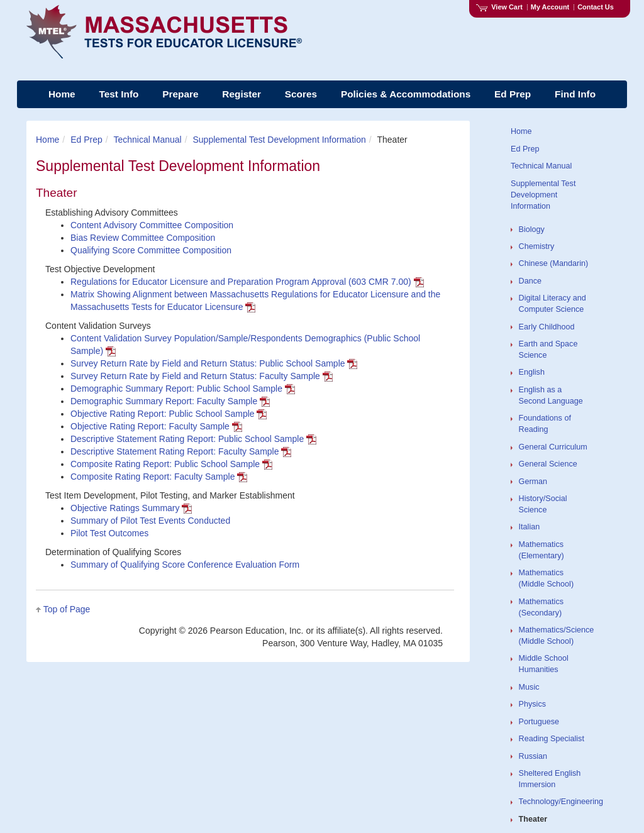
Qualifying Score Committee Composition (151, 250)
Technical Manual (148, 140)
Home (47, 140)
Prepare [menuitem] (180, 94)
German (533, 482)
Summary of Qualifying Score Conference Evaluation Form (185, 565)
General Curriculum (553, 447)
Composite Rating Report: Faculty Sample (159, 477)
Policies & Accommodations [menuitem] (406, 94)
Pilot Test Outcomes (109, 533)
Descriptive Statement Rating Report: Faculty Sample (181, 451)
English (532, 372)
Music (529, 687)
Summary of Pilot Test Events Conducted (150, 521)
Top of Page (67, 609)
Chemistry (537, 246)
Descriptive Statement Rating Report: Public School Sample (193, 439)
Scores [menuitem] (301, 94)
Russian (533, 756)
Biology (532, 229)
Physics (532, 704)
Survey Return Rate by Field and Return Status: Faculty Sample (202, 376)
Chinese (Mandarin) (554, 263)
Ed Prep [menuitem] (513, 94)
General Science (548, 464)
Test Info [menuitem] (119, 94)
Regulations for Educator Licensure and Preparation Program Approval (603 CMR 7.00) (247, 282)
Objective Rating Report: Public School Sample (169, 414)
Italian (530, 527)
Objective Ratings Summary (131, 508)
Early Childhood (547, 327)
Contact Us (596, 7)
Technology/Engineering (561, 802)
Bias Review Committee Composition (143, 238)
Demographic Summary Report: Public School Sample (183, 389)
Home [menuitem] (62, 94)
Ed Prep (86, 140)
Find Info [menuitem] (575, 94)
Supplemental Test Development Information (279, 140)
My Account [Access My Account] (550, 7)
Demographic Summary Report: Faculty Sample (170, 401)
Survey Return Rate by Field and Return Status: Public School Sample (214, 363)
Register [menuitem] (241, 94)
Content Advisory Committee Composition (152, 225)
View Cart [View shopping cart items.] (499, 7)
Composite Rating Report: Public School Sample (171, 464)
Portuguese (539, 722)
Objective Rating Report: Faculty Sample (156, 426)
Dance (530, 281)
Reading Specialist (552, 739)
